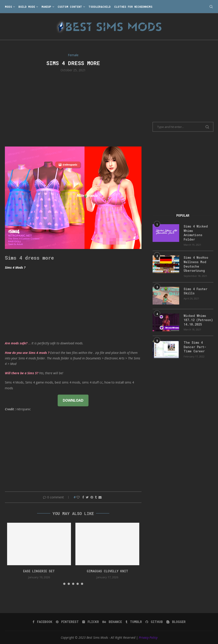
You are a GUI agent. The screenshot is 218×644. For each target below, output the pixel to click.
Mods (8, 7)
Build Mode (27, 7)
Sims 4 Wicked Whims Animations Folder (196, 233)
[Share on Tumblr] (96, 497)
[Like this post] (78, 497)
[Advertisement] (73, 109)
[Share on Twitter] (87, 497)
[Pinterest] (67, 622)
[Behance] (112, 622)
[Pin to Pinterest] (92, 497)
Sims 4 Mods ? (15, 267)
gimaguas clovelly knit (107, 571)
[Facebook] (42, 622)
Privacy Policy (148, 637)
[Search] (211, 7)
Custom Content (70, 7)
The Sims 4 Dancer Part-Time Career (195, 347)
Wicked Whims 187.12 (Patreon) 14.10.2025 (198, 320)
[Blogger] (176, 622)
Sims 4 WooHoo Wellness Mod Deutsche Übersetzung (196, 264)
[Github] (154, 622)
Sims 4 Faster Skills (195, 291)
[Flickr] (91, 622)
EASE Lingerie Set (39, 571)
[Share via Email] (100, 497)
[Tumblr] (134, 622)
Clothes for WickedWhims (133, 7)
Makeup (46, 7)
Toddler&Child (100, 7)
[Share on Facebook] (83, 497)
